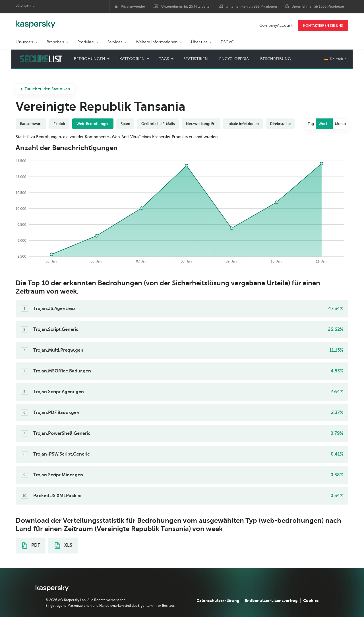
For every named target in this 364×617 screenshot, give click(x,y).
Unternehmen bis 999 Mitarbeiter (252, 7)
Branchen (55, 42)
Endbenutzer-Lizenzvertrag (271, 600)
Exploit (59, 124)
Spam (125, 124)
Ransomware (31, 124)
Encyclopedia (234, 59)
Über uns (199, 42)
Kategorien (132, 59)
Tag (311, 124)
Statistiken (196, 59)
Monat (341, 124)
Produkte (86, 42)
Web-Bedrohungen (93, 124)
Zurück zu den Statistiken (45, 89)
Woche (324, 124)
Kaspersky (36, 21)
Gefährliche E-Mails (158, 124)
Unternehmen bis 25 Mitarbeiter (186, 7)
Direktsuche (280, 124)
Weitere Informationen (157, 42)
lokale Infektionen (243, 124)
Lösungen (24, 42)
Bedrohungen (90, 59)
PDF (31, 546)
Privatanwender (133, 7)
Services (115, 42)
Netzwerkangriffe (201, 124)
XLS (63, 546)
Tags (164, 59)
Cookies (311, 600)
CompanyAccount (276, 25)
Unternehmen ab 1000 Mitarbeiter (318, 7)
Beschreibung (276, 59)
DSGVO (228, 42)
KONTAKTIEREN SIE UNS (323, 26)
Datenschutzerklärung (218, 600)
